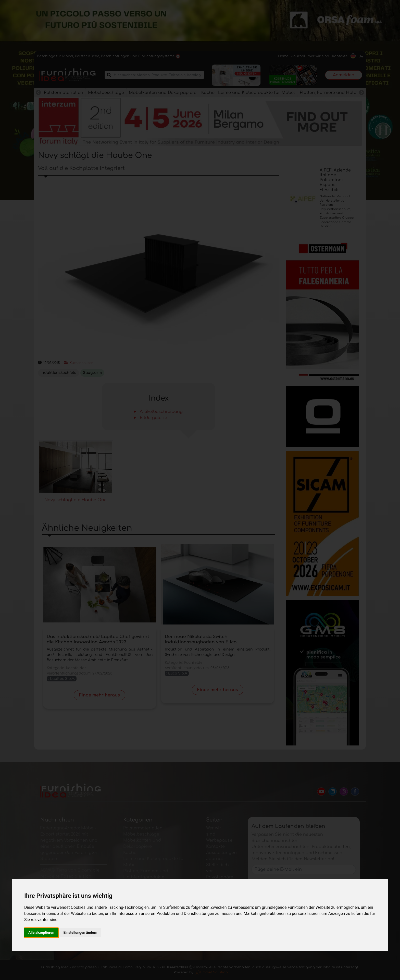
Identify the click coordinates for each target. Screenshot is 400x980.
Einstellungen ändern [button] (80, 933)
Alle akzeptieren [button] (41, 933)
